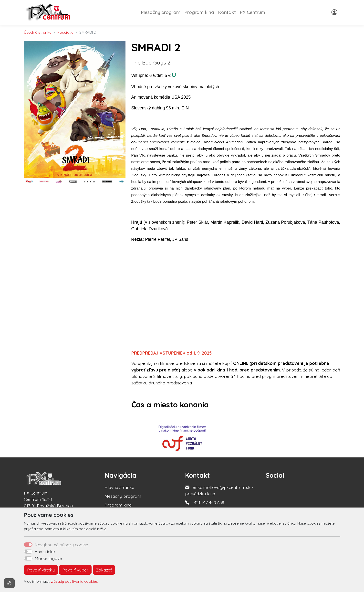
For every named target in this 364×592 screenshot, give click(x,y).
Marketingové (48, 558)
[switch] (28, 551)
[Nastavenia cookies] (9, 583)
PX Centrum (252, 12)
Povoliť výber (75, 570)
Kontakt (227, 12)
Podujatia (65, 32)
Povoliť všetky (41, 570)
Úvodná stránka (38, 32)
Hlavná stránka (119, 487)
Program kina (199, 12)
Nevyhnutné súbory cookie (61, 545)
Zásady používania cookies (74, 581)
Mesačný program (161, 12)
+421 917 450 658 (208, 502)
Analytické (45, 551)
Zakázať (104, 570)
